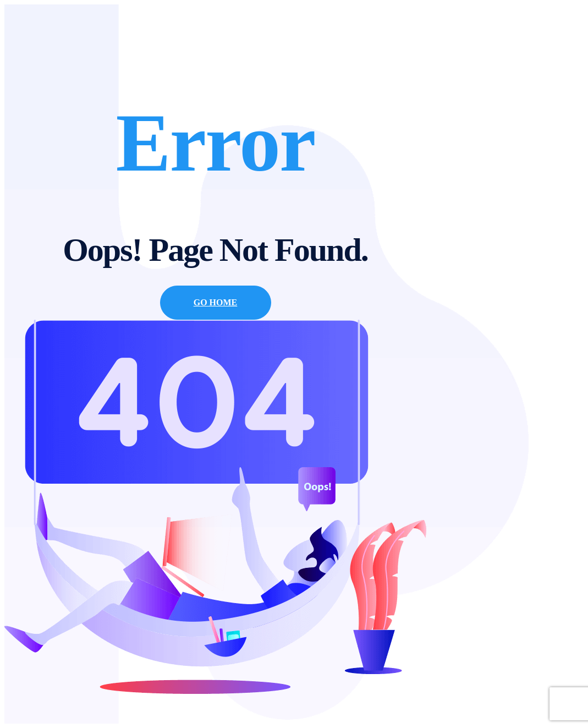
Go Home (216, 302)
